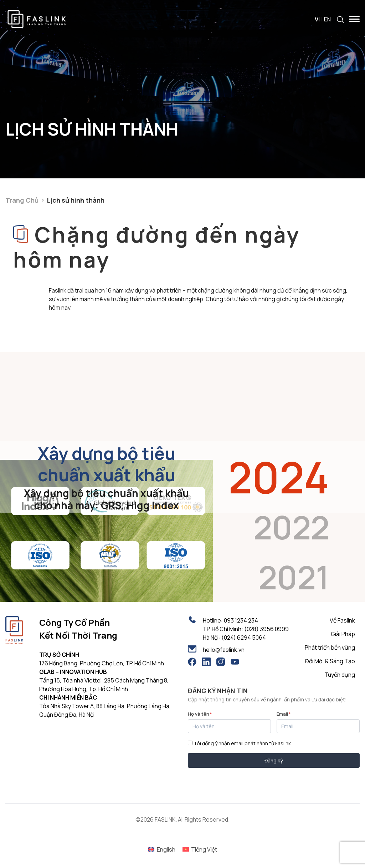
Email (284, 714)
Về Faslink (342, 620)
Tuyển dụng (340, 675)
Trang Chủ (22, 200)
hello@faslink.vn (224, 650)
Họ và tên (200, 714)
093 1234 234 (241, 620)
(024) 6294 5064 (244, 638)
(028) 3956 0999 (266, 629)
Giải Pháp (343, 634)
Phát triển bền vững (330, 648)
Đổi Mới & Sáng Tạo (330, 661)
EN (327, 19)
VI (317, 19)
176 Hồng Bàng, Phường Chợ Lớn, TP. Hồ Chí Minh (102, 663)
